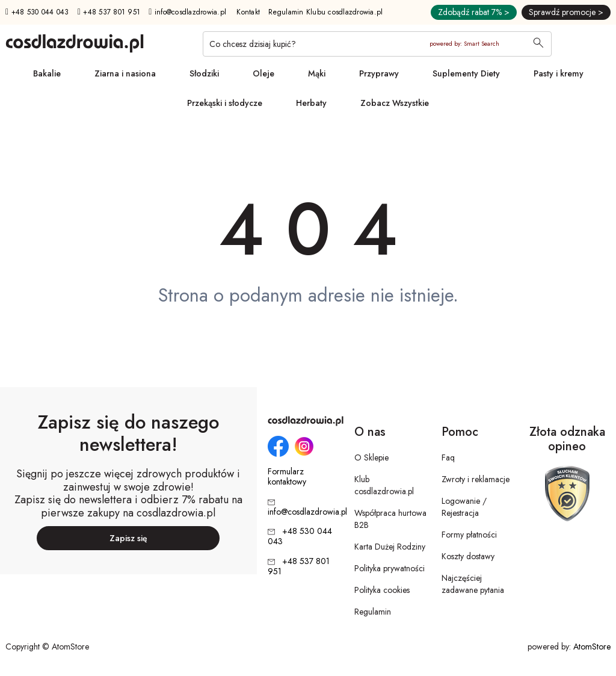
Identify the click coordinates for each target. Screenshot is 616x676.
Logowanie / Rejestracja (464, 507)
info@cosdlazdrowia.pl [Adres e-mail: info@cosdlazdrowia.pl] (187, 12)
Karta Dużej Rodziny (390, 547)
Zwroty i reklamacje (476, 479)
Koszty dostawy (468, 556)
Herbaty (311, 103)
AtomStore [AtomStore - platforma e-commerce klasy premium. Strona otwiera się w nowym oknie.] (592, 647)
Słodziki (204, 73)
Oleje (263, 73)
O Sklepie (371, 457)
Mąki (317, 73)
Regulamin (373, 612)
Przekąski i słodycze (225, 103)
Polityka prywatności (390, 568)
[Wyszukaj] (538, 44)
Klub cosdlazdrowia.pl (384, 485)
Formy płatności (469, 535)
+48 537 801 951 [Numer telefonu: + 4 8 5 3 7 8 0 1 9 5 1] (109, 12)
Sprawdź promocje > (566, 12)
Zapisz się (128, 538)
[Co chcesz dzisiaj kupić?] (377, 44)
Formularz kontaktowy (287, 477)
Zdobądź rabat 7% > (474, 12)
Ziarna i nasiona (125, 73)
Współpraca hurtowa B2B (390, 519)
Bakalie (47, 73)
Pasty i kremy (559, 73)
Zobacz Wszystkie (395, 103)
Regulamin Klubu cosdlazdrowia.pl (325, 12)
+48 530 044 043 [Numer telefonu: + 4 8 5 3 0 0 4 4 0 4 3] (37, 12)
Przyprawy (379, 73)
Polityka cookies (382, 590)
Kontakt (248, 12)
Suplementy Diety (466, 73)
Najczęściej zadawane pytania (473, 584)
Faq (448, 457)
